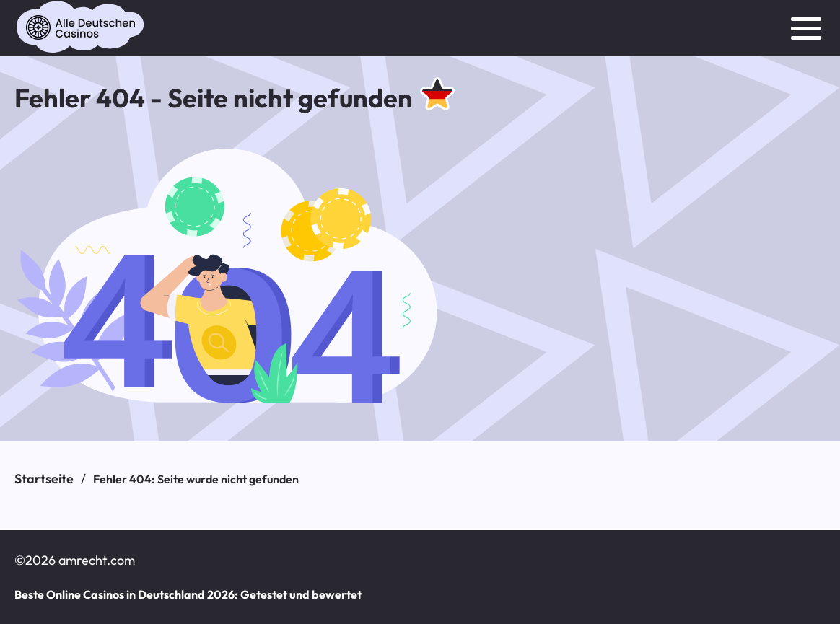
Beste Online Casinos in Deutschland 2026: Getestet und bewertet (187, 594)
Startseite (44, 479)
